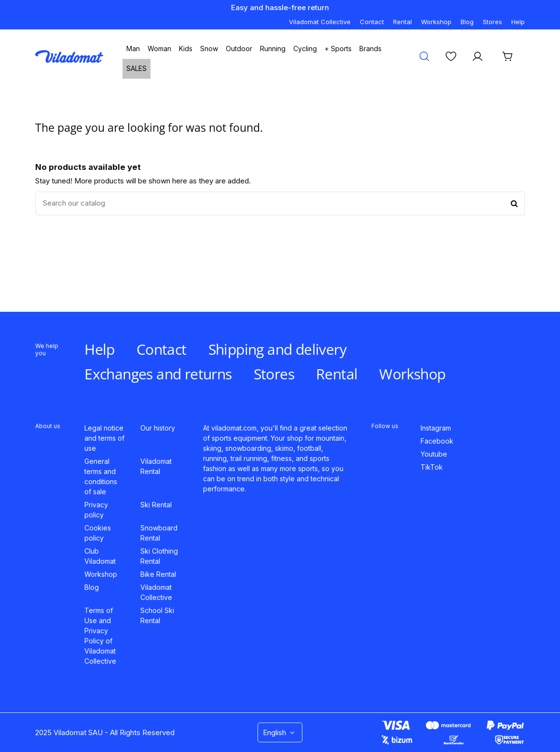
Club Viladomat (100, 556)
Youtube (434, 454)
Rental (403, 22)
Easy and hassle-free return (280, 7)
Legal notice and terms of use (104, 438)
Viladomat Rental (156, 466)
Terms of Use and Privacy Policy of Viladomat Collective (100, 636)
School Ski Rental (157, 615)
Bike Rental (158, 574)
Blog (467, 22)
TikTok (432, 467)
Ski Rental (156, 505)
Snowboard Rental (159, 533)
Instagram (436, 428)
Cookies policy (98, 533)
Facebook (437, 441)
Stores (492, 22)
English (280, 732)
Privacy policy (96, 510)
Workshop (436, 22)
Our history (158, 428)
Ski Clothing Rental (159, 556)
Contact (372, 22)
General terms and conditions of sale (101, 476)
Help (518, 22)
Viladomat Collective (320, 22)
